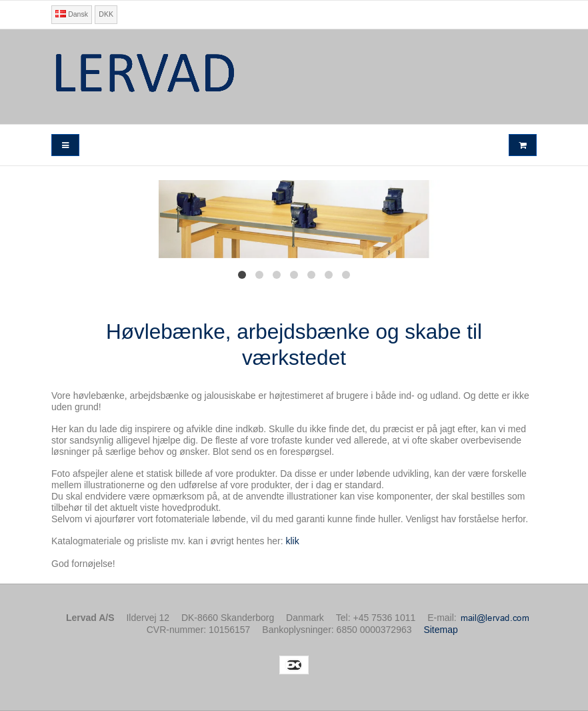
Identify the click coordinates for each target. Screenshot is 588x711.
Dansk (72, 14)
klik (292, 541)
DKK (106, 14)
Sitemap (440, 630)
